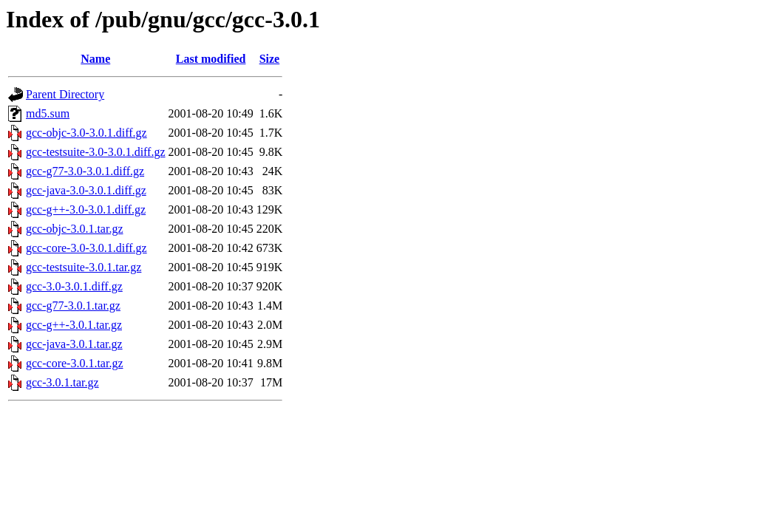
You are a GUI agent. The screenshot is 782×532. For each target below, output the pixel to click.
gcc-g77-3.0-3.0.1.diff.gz (85, 171)
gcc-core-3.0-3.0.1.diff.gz (86, 248)
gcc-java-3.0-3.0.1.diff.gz (86, 190)
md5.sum (48, 113)
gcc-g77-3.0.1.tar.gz (73, 306)
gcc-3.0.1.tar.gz (62, 382)
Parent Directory (65, 94)
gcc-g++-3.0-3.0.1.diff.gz (86, 209)
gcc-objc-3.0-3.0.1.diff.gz (86, 133)
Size (270, 59)
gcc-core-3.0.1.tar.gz (74, 363)
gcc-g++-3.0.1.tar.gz (74, 325)
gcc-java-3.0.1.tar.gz (74, 344)
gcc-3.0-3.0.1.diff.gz (74, 286)
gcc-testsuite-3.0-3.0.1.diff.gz (96, 152)
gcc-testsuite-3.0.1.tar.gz (84, 267)
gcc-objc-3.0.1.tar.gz (75, 229)
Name (95, 59)
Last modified (211, 59)
